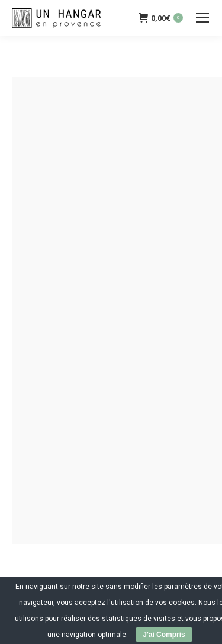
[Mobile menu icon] (202, 18)
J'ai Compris (164, 635)
